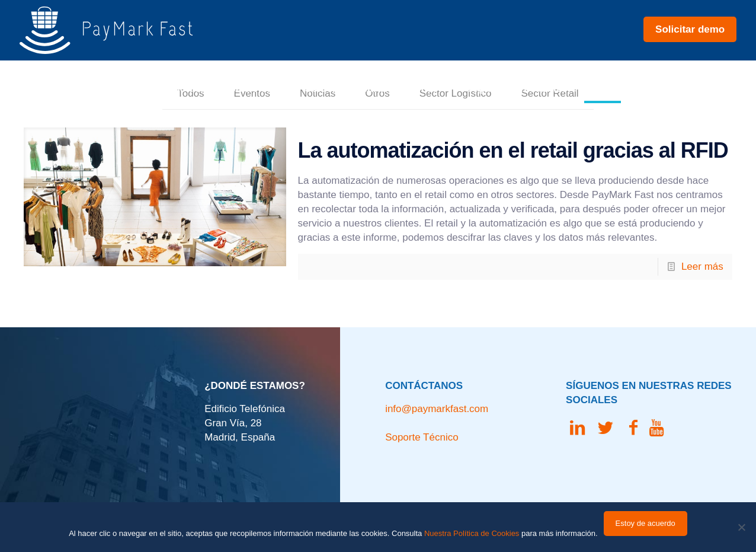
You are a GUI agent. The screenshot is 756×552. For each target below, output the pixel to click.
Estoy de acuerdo (646, 523)
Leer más (702, 267)
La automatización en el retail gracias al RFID (513, 150)
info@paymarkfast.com (437, 409)
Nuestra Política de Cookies (472, 533)
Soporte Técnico (422, 437)
